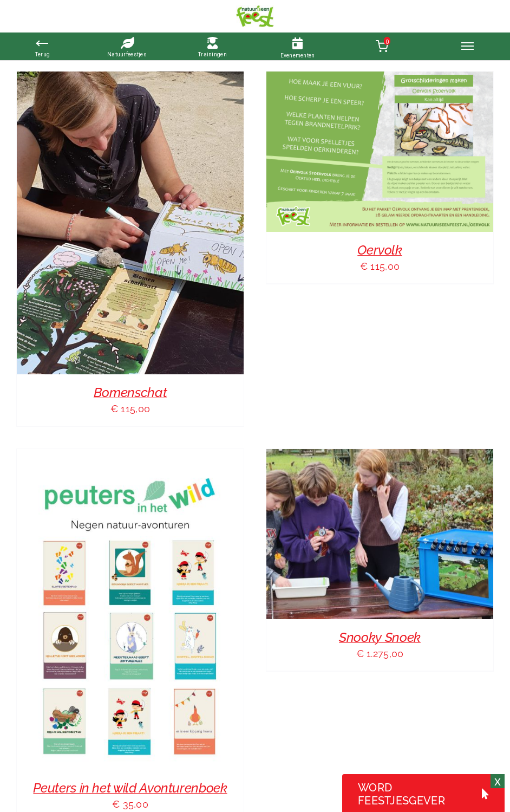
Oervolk (380, 250)
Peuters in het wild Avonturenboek (130, 788)
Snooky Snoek (380, 637)
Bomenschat (130, 392)
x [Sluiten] (498, 781)
